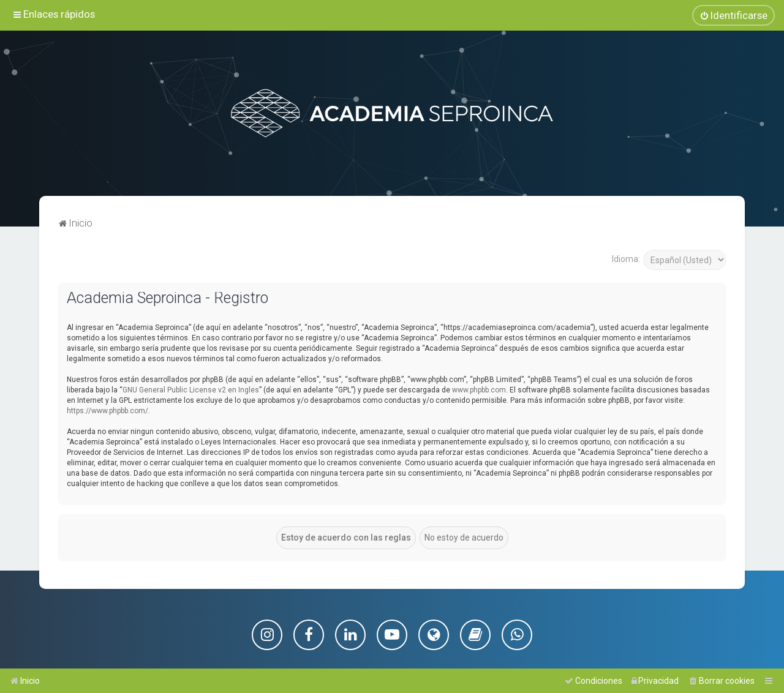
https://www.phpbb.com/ (107, 410)
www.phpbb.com (479, 389)
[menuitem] (733, 15)
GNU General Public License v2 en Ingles (191, 389)
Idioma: (626, 258)
